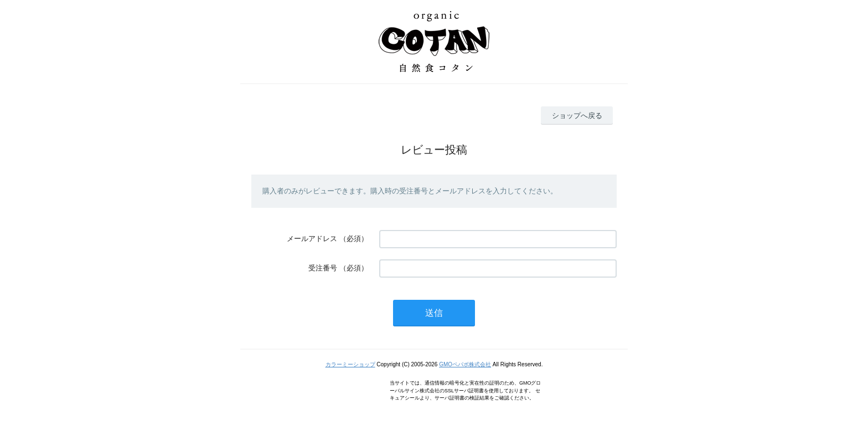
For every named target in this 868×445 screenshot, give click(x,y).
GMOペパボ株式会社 (465, 364)
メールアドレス (312, 239)
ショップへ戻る (577, 116)
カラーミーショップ (350, 364)
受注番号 (323, 268)
